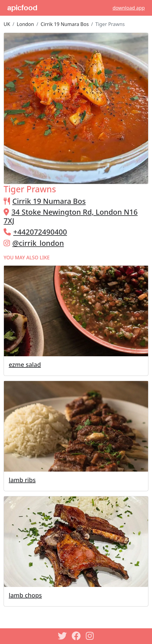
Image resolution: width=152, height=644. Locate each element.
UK (7, 24)
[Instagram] (90, 636)
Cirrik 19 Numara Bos (65, 24)
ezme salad (25, 365)
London (25, 24)
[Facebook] (76, 636)
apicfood (22, 8)
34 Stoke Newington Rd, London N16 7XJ (71, 216)
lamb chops (25, 595)
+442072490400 (40, 232)
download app (129, 8)
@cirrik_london (38, 243)
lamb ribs (22, 480)
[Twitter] (62, 636)
